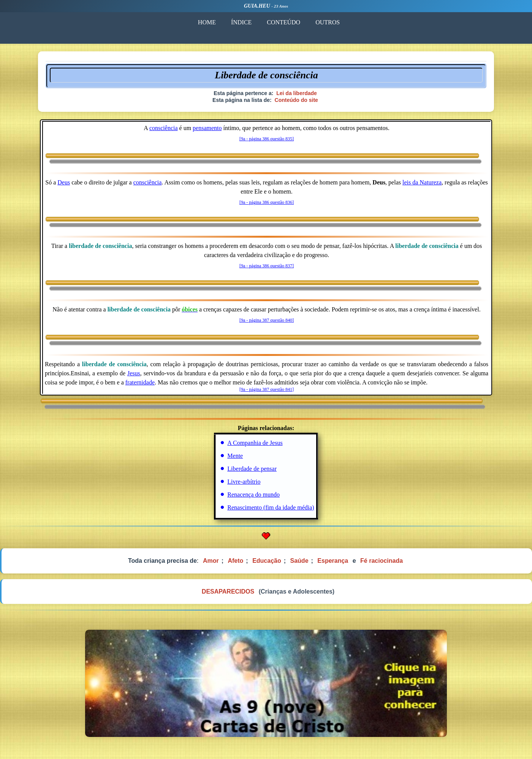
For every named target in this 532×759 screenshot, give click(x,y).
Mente (235, 456)
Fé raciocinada (382, 561)
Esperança (333, 561)
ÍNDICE (241, 22)
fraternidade (140, 382)
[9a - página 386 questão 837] (267, 266)
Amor (211, 561)
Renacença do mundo (253, 495)
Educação (267, 561)
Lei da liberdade (297, 93)
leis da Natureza (422, 182)
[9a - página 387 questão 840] (267, 320)
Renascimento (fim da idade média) (271, 507)
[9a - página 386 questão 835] (267, 139)
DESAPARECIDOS (228, 591)
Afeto (235, 561)
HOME (207, 22)
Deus (64, 182)
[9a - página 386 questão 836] (267, 202)
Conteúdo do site (296, 100)
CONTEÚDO (283, 22)
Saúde (299, 561)
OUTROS (328, 22)
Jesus (134, 373)
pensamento (207, 128)
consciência (164, 128)
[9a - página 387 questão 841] (267, 389)
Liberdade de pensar (252, 469)
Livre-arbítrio (244, 482)
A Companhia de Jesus (255, 443)
